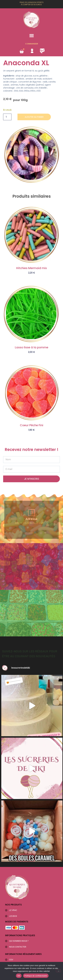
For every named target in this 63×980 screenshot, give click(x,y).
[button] (31, 36)
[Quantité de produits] (7, 117)
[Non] (58, 971)
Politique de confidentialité (36, 976)
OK (19, 976)
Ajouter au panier (34, 117)
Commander (32, 44)
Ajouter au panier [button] (31, 277)
